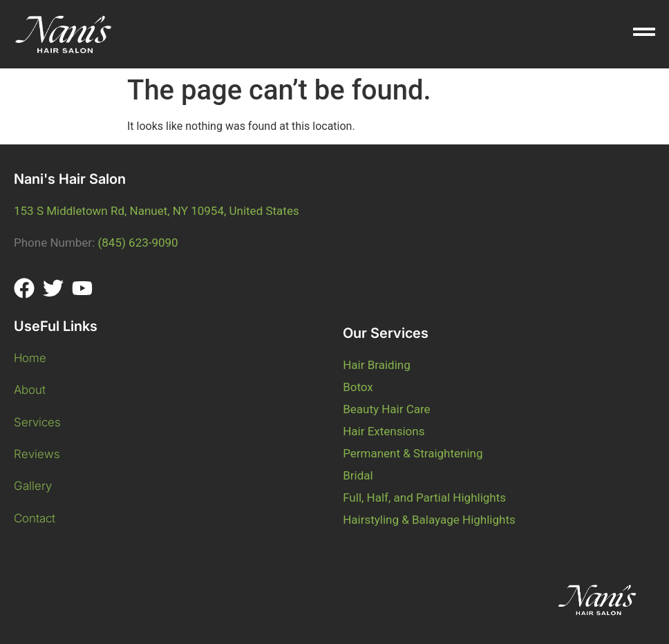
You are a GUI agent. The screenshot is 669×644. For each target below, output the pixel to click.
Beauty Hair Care (386, 409)
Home (30, 358)
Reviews (37, 454)
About (31, 390)
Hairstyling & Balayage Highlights (429, 520)
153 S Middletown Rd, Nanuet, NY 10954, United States (157, 211)
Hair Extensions (384, 431)
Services (37, 422)
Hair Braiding (377, 365)
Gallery (35, 486)
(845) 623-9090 (138, 243)
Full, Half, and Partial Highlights (424, 498)
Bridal (358, 475)
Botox (358, 387)
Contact (35, 518)
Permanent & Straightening (413, 453)
